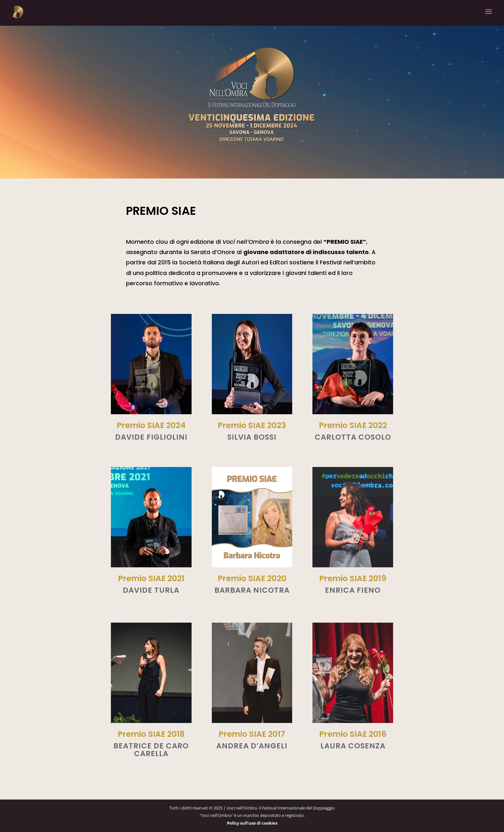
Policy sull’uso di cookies (252, 823)
